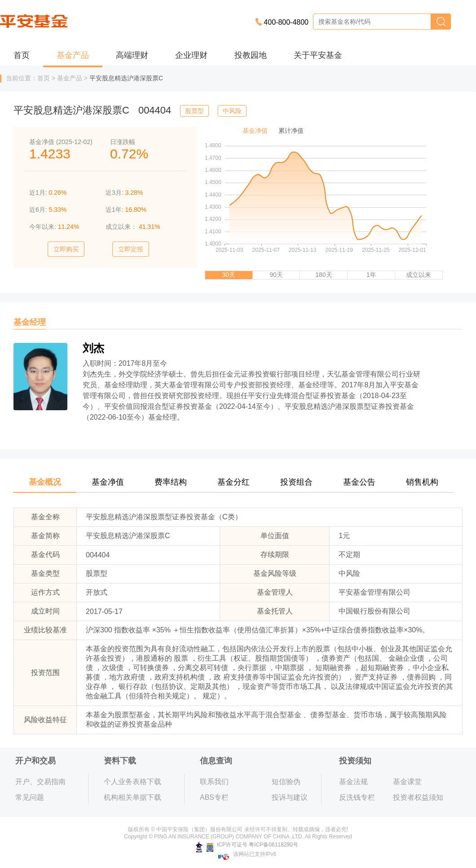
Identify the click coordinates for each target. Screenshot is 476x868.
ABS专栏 (214, 797)
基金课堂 (407, 782)
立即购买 (66, 249)
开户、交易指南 (40, 782)
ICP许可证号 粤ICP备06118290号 (247, 845)
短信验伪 (286, 782)
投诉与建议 (290, 797)
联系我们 (214, 782)
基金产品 (73, 55)
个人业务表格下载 (132, 782)
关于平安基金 (318, 55)
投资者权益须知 (418, 797)
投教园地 (251, 55)
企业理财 (191, 55)
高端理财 (132, 55)
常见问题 (30, 797)
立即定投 (131, 249)
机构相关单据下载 (132, 797)
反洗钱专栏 (357, 797)
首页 (22, 55)
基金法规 (353, 782)
